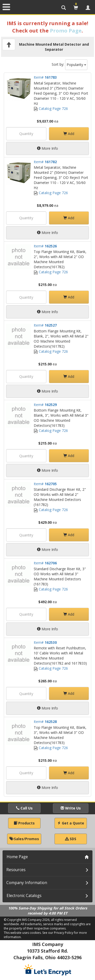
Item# (45, 77)
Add (69, 134)
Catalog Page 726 (51, 108)
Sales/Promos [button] (24, 839)
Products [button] (24, 823)
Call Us (24, 808)
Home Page (17, 857)
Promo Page (66, 31)
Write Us (71, 808)
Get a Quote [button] (71, 823)
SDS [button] (71, 839)
